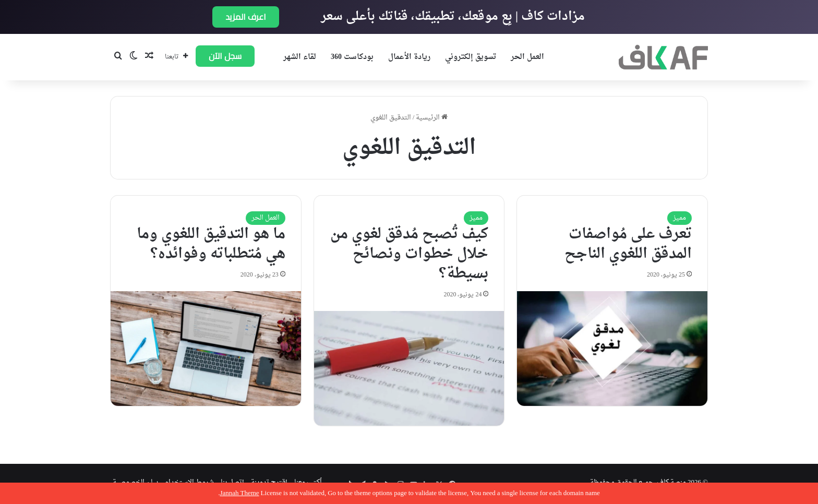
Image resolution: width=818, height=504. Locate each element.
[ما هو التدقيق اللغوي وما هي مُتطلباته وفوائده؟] (206, 349)
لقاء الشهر (300, 57)
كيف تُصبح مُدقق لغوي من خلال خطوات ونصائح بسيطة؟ (409, 254)
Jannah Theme (239, 493)
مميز (679, 218)
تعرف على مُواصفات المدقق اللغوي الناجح (628, 244)
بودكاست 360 (352, 57)
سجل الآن (225, 56)
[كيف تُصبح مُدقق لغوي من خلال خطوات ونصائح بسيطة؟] (409, 368)
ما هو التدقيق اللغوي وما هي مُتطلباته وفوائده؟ (211, 244)
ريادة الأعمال (409, 57)
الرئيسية (432, 118)
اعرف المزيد (246, 17)
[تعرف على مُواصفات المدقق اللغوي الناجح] (612, 349)
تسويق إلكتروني (471, 57)
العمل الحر (527, 57)
